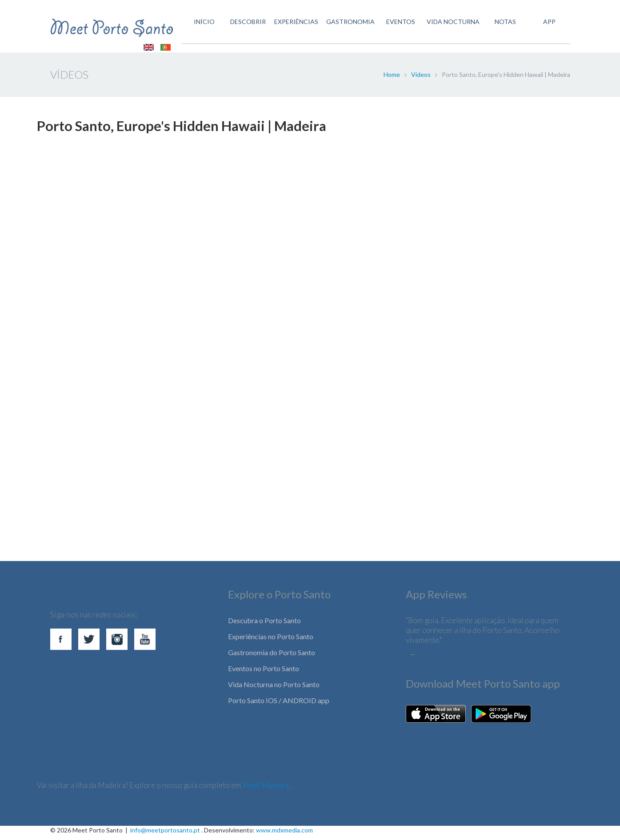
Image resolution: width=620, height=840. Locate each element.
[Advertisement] (304, 471)
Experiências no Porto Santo (271, 642)
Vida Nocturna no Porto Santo (274, 690)
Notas (504, 28)
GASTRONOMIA (346, 28)
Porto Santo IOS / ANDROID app (279, 706)
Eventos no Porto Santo (264, 674)
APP (548, 28)
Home (392, 80)
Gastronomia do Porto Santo (272, 658)
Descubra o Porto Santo (264, 626)
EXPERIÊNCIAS (291, 28)
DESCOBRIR (243, 28)
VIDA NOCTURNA (450, 28)
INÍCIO (198, 28)
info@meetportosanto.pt (165, 835)
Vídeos (421, 80)
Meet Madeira (266, 790)
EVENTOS (397, 28)
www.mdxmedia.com (284, 835)
